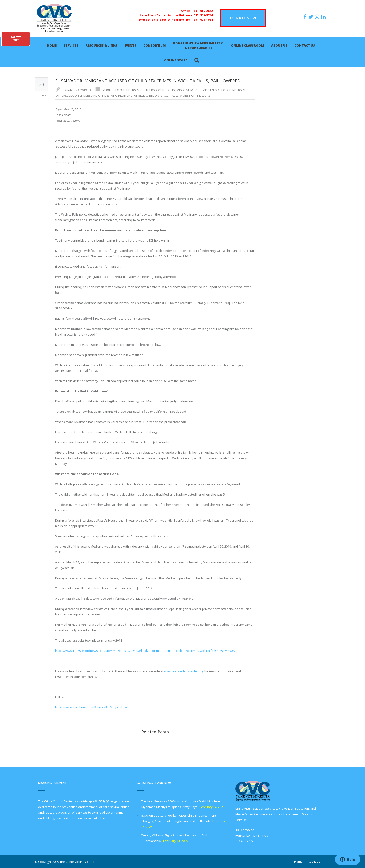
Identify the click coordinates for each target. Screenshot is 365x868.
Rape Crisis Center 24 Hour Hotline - (166, 15)
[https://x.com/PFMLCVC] (311, 17)
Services (71, 45)
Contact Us (305, 45)
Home (52, 45)
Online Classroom (247, 45)
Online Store (176, 60)
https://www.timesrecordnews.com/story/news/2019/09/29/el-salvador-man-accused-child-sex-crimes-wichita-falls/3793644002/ (145, 651)
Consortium (155, 45)
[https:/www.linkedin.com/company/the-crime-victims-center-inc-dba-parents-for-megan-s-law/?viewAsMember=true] (324, 17)
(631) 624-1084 (203, 20)
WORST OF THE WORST (196, 96)
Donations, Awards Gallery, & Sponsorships (198, 45)
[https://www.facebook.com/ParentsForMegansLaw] (306, 17)
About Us (279, 45)
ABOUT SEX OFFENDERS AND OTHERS (129, 90)
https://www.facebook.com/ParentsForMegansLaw (91, 707)
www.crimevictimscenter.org (184, 671)
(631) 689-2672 (203, 11)
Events (130, 45)
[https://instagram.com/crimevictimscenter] (318, 17)
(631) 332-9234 (203, 15)
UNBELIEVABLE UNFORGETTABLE (156, 96)
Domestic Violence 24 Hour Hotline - (166, 20)
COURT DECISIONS (169, 90)
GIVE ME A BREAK (195, 90)
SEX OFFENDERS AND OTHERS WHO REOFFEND (101, 96)
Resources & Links (101, 45)
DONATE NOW (243, 18)
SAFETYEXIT (16, 39)
